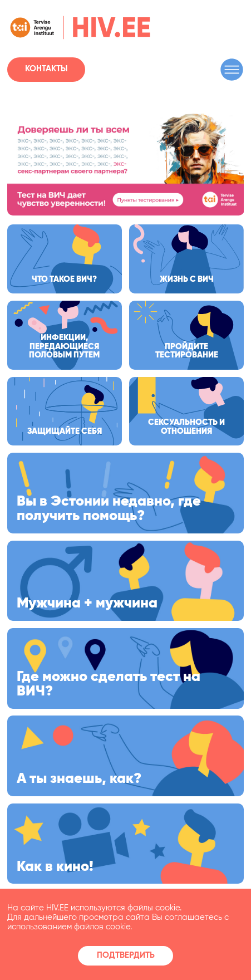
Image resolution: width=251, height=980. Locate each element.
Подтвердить (126, 955)
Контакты (46, 69)
